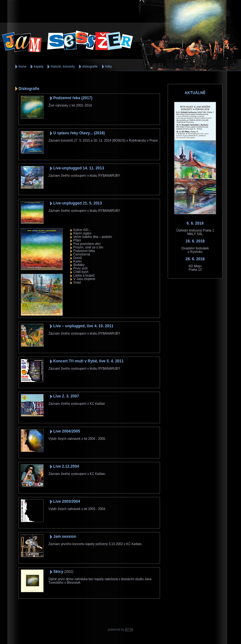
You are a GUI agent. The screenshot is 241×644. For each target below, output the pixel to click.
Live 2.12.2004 (66, 466)
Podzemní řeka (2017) (73, 98)
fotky (109, 67)
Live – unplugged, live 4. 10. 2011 (83, 326)
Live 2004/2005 (67, 431)
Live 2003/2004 (67, 501)
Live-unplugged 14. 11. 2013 (79, 168)
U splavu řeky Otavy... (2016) (79, 133)
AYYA (129, 629)
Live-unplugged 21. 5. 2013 (78, 203)
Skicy (58, 572)
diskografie (90, 67)
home (22, 67)
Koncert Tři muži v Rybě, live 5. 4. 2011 (88, 361)
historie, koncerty (63, 67)
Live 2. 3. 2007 (66, 396)
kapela (38, 67)
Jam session (65, 537)
